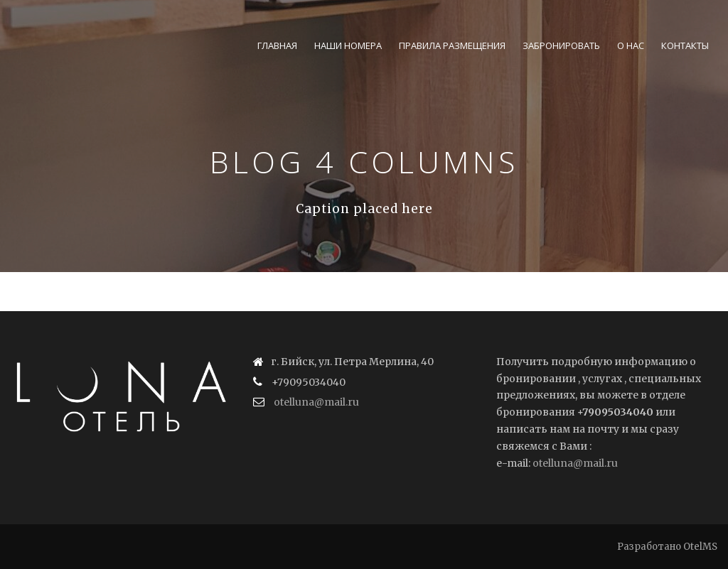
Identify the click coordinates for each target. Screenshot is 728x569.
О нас (631, 45)
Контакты (685, 45)
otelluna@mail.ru (316, 402)
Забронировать (561, 45)
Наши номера (348, 45)
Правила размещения (452, 45)
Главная (277, 45)
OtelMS (700, 547)
